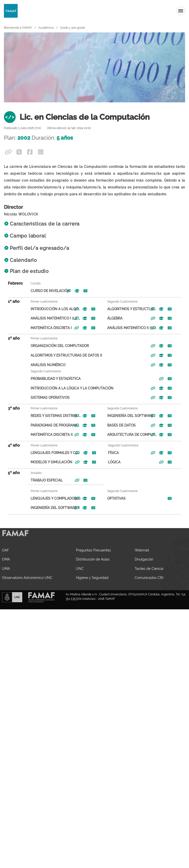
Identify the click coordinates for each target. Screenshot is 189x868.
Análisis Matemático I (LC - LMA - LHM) (49, 318)
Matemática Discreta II (45, 434)
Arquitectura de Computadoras (126, 434)
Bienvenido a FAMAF (18, 28)
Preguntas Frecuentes (93, 550)
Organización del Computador (53, 346)
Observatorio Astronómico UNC (27, 578)
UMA (6, 568)
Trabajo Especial (40, 480)
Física (107, 453)
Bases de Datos (115, 425)
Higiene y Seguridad (92, 578)
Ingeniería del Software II (49, 508)
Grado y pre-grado (72, 28)
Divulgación (144, 559)
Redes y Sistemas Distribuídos (49, 416)
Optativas (110, 498)
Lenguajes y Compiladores (49, 498)
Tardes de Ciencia (149, 568)
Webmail (142, 550)
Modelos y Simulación (45, 462)
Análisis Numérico (42, 365)
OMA (6, 559)
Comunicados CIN (149, 578)
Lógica (108, 462)
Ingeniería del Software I (125, 416)
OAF (5, 550)
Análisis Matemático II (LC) (125, 328)
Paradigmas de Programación (49, 425)
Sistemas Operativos (44, 397)
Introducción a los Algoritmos (49, 309)
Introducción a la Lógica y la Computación (66, 388)
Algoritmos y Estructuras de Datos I (126, 309)
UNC (80, 568)
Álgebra (108, 318)
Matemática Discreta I (45, 328)
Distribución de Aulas (93, 559)
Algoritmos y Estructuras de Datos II (60, 355)
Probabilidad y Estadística (49, 379)
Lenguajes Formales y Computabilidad (50, 453)
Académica (46, 28)
